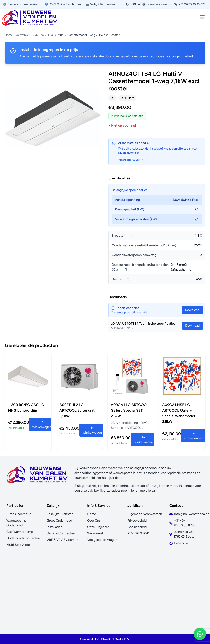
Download (192, 326)
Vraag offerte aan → (131, 160)
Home (9, 35)
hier (132, 491)
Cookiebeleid (137, 527)
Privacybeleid (137, 520)
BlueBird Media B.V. (116, 639)
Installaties (54, 527)
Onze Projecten (98, 527)
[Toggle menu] (202, 17)
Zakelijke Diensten (60, 514)
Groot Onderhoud (59, 520)
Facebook (181, 543)
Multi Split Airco (18, 545)
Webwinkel (23, 35)
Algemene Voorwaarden (145, 514)
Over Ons (94, 520)
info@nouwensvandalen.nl (152, 4)
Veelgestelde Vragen (102, 540)
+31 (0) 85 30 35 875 (190, 4)
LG (113, 98)
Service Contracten (61, 533)
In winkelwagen (42, 424)
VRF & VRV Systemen (62, 540)
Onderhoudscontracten (23, 538)
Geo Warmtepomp (20, 532)
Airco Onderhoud (19, 514)
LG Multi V (127, 98)
